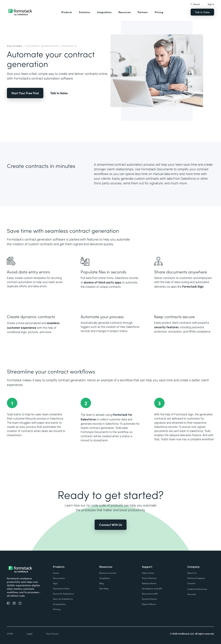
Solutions (85, 12)
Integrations (104, 12)
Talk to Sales (202, 12)
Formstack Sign (193, 287)
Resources (125, 12)
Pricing (159, 12)
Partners (143, 12)
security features (166, 327)
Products (67, 12)
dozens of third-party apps (103, 282)
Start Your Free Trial (25, 93)
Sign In (211, 4)
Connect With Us (111, 525)
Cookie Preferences (197, 589)
